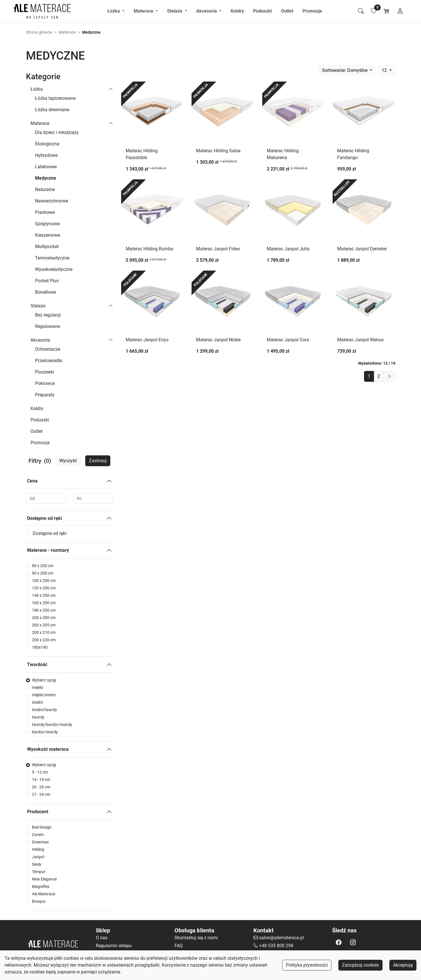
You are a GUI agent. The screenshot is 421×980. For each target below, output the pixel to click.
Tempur (39, 872)
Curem (38, 835)
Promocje (312, 11)
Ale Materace (43, 894)
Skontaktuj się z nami (196, 938)
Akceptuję (403, 965)
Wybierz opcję (44, 680)
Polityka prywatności (307, 965)
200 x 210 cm (44, 632)
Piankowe (45, 212)
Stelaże (38, 306)
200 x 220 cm (44, 640)
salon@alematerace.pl (281, 938)
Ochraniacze (48, 349)
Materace (67, 32)
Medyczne (46, 178)
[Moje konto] (400, 11)
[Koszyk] (387, 11)
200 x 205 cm (44, 625)
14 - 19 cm (41, 780)
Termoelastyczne (52, 258)
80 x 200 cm (43, 566)
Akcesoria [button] (207, 11)
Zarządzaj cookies (360, 965)
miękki (37, 687)
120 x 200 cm (44, 588)
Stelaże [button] (175, 11)
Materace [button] (144, 11)
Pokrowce (45, 383)
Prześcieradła (49, 361)
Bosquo (39, 901)
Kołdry (237, 11)
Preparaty (45, 395)
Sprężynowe (47, 224)
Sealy (37, 864)
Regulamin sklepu (114, 946)
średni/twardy (44, 710)
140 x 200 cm (44, 595)
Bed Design (42, 827)
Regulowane (47, 326)
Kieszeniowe (48, 235)
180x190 (40, 647)
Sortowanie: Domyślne (345, 70)
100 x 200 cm (44, 581)
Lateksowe (46, 167)
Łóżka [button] (114, 11)
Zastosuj (98, 461)
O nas (102, 938)
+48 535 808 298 (276, 946)
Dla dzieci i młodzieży (57, 132)
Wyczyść (68, 461)
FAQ (179, 946)
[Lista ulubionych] (374, 11)
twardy (38, 717)
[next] (389, 376)
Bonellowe (45, 292)
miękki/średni (44, 695)
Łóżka (37, 89)
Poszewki (45, 372)
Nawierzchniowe (52, 201)
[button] (339, 942)
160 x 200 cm (44, 603)
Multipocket (47, 246)
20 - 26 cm (41, 787)
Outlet (287, 11)
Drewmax (40, 842)
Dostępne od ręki (44, 518)
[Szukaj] (361, 11)
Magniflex (41, 886)
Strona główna (39, 32)
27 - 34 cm (41, 794)
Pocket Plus (47, 281)
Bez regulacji (48, 315)
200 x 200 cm (44, 618)
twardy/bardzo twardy (52, 725)
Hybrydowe (46, 155)
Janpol (38, 857)
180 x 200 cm (44, 610)
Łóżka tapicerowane (55, 98)
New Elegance (44, 879)
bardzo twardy (45, 732)
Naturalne (45, 189)
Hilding (38, 849)
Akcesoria (40, 340)
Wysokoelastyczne (54, 269)
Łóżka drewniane (52, 110)
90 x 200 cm (43, 573)
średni (37, 702)
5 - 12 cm (40, 772)
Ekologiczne (47, 144)
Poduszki (263, 11)
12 (385, 70)
